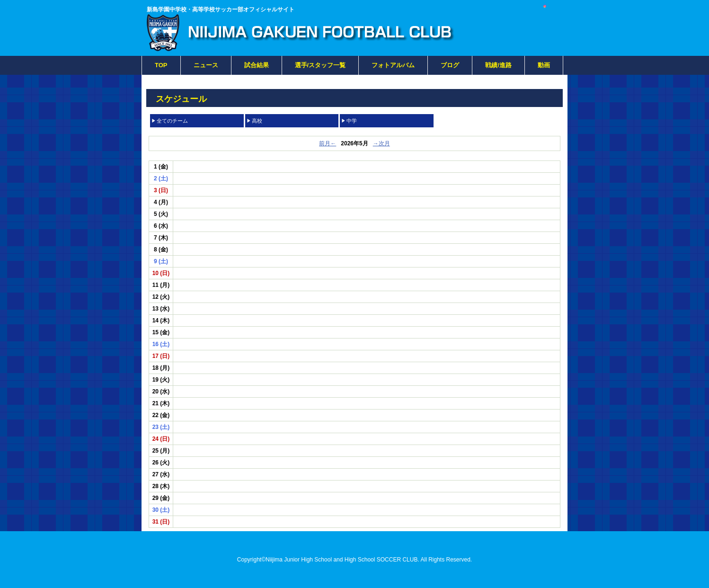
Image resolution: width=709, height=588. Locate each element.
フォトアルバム (393, 65)
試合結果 (257, 65)
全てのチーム (172, 121)
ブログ (450, 65)
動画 (544, 65)
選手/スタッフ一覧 (320, 65)
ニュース (206, 65)
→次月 (381, 143)
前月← (328, 143)
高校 (257, 121)
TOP (161, 65)
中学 (352, 121)
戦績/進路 (498, 65)
